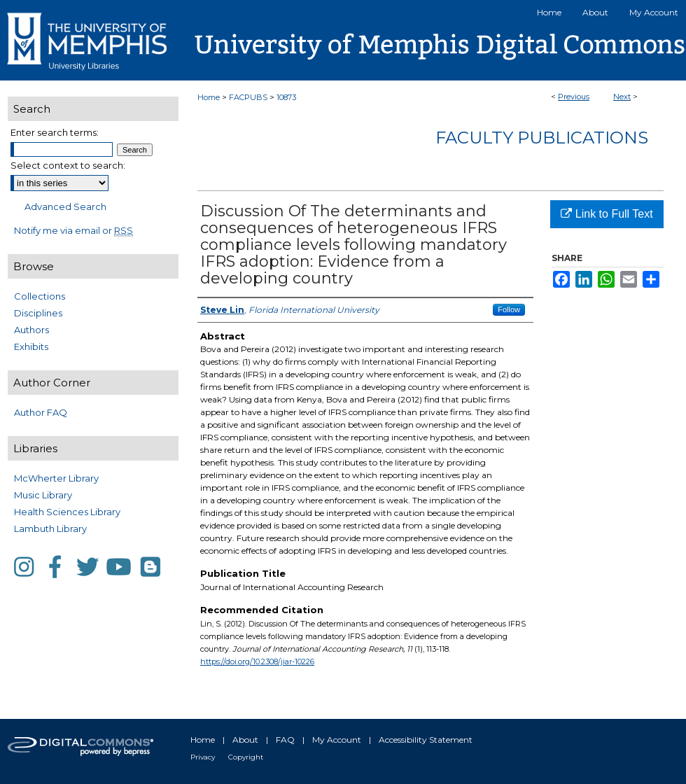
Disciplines (38, 313)
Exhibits (31, 346)
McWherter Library (56, 478)
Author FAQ (41, 412)
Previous (574, 97)
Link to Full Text (607, 214)
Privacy (203, 757)
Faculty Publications (542, 138)
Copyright (246, 757)
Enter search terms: (55, 132)
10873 (286, 97)
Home (209, 97)
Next (622, 97)
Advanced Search (65, 206)
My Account (337, 740)
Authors (31, 330)
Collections (40, 296)
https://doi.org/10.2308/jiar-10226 (257, 661)
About (245, 740)
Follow (509, 309)
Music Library (43, 495)
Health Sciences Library (67, 512)
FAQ (285, 740)
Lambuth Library (50, 528)
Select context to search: (68, 165)
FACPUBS (248, 97)
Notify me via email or (73, 230)
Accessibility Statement (426, 740)
